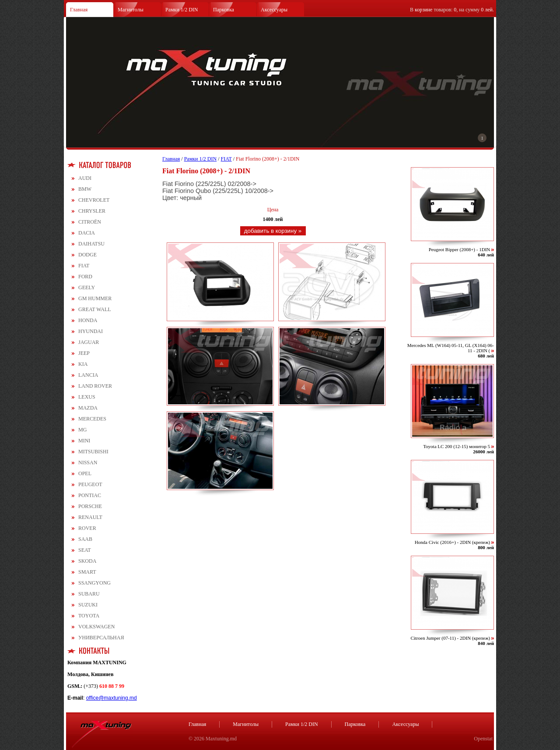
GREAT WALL (95, 309)
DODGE (87, 255)
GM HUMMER (95, 298)
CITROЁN (90, 222)
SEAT (85, 550)
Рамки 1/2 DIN (182, 10)
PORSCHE (90, 506)
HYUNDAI (91, 331)
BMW (85, 189)
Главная (79, 10)
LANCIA (88, 375)
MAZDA (88, 408)
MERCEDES (92, 419)
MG (82, 430)
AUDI (85, 178)
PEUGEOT (90, 484)
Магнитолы (131, 10)
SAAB (85, 539)
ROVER (87, 528)
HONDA (88, 320)
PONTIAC (90, 495)
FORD (85, 277)
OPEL (85, 473)
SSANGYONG (94, 583)
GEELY (87, 287)
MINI (84, 441)
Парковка (224, 10)
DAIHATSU (91, 244)
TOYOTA (89, 616)
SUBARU (89, 594)
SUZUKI (88, 605)
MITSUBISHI (93, 452)
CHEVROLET (94, 200)
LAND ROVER (95, 386)
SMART (87, 572)
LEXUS (87, 397)
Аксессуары (274, 10)
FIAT (84, 266)
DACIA (87, 233)
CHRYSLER (92, 211)
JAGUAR (89, 342)
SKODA (87, 561)
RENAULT (90, 517)
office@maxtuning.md (112, 698)
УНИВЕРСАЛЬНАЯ (101, 638)
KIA (83, 364)
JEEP (84, 353)
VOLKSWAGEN (96, 627)
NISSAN (88, 463)
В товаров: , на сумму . (452, 10)
